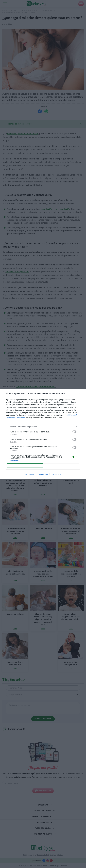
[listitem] (43, 427)
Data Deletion (29, 474)
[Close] (81, 394)
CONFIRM (25, 466)
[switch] (74, 432)
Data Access (43, 474)
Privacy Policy (57, 474)
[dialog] (43, 434)
